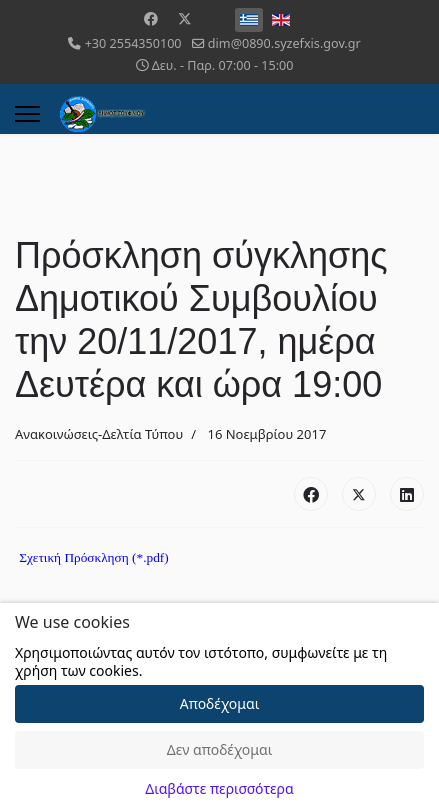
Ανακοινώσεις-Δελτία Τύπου (99, 434)
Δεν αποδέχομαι (220, 749)
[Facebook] (151, 18)
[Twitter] (185, 18)
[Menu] (27, 114)
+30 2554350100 (133, 43)
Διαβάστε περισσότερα (219, 788)
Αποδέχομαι (220, 703)
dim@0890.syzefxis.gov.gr (284, 43)
